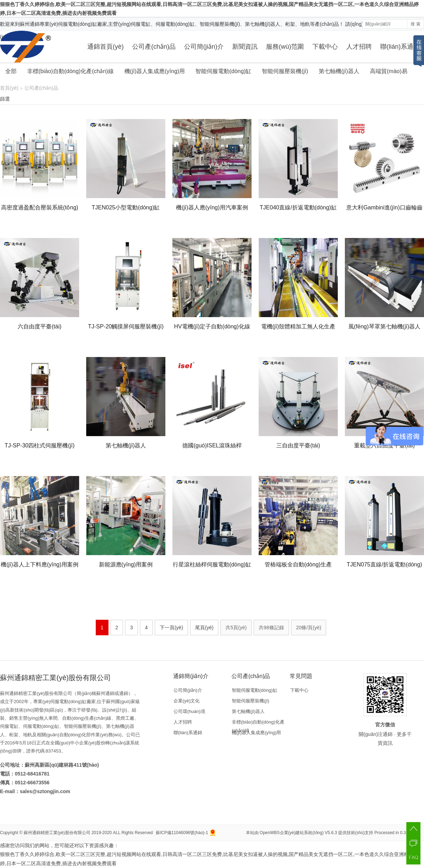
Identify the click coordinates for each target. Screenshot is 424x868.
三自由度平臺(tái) (298, 445)
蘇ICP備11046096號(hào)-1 (182, 833)
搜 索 (415, 24)
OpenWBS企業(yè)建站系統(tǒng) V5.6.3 (298, 833)
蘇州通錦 (30, 24)
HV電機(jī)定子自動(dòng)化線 (212, 326)
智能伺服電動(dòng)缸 (223, 71)
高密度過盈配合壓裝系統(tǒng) (40, 207)
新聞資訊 (245, 47)
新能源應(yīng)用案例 (126, 564)
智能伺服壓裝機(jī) (285, 71)
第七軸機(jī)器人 (339, 71)
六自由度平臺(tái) (40, 326)
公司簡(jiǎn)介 (204, 47)
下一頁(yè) (171, 628)
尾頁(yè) (204, 628)
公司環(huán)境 (189, 711)
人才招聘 (359, 47)
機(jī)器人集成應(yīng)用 (155, 71)
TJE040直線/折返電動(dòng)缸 (298, 207)
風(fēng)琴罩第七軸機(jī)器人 (384, 326)
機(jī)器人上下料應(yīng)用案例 (40, 564)
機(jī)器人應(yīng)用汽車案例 (212, 207)
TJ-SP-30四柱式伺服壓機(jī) (40, 445)
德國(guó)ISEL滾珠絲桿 (212, 445)
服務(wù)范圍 (285, 47)
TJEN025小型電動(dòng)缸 (126, 207)
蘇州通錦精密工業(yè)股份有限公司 (57, 833)
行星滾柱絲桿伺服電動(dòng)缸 (212, 564)
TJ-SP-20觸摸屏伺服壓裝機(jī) (126, 326)
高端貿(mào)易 (389, 71)
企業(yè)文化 (187, 701)
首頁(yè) (9, 88)
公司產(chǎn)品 (154, 47)
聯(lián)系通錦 (400, 47)
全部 (11, 71)
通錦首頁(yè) (105, 47)
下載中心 (325, 47)
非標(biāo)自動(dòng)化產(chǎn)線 (70, 71)
